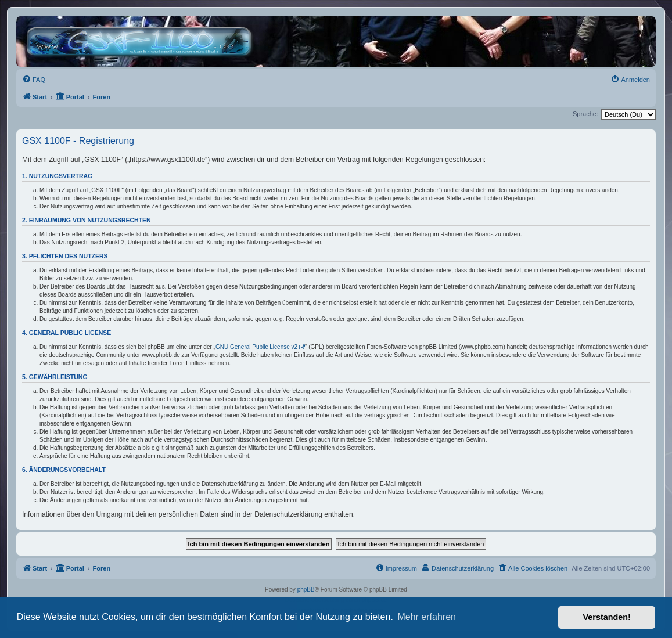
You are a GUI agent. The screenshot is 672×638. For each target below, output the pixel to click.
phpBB (306, 590)
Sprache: (585, 114)
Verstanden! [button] (607, 617)
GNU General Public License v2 (256, 347)
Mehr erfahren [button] (427, 617)
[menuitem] (34, 80)
